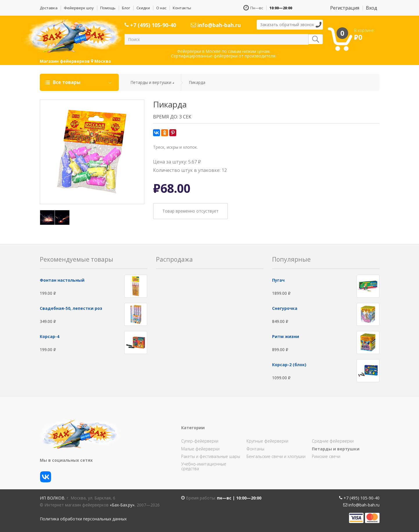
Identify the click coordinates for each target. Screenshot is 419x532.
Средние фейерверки (333, 441)
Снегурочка (285, 308)
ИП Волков (52, 498)
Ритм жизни (286, 336)
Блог (126, 8)
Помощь (108, 8)
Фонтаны (255, 449)
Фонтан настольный (62, 280)
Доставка (49, 8)
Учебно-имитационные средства (204, 466)
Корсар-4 (50, 336)
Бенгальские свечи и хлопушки (276, 456)
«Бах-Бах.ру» (122, 505)
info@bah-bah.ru (216, 25)
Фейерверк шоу (79, 8)
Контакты (182, 8)
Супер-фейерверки (200, 441)
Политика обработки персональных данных (83, 519)
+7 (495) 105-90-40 (150, 25)
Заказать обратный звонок (287, 25)
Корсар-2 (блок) (289, 365)
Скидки (143, 8)
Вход (372, 8)
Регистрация (345, 8)
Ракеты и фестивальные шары (211, 456)
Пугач (278, 280)
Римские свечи (326, 456)
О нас (161, 8)
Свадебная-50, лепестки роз (71, 308)
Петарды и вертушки (151, 82)
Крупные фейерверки (267, 441)
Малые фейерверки (200, 449)
